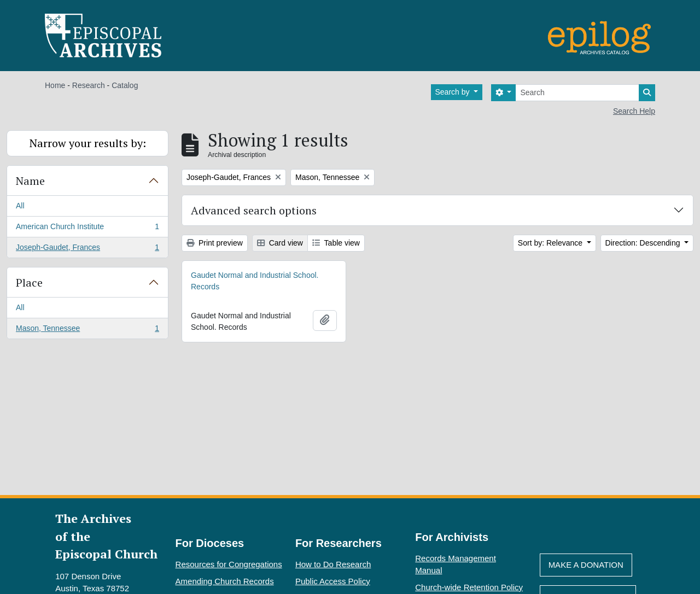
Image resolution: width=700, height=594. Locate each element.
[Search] (577, 93)
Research (89, 85)
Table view (336, 243)
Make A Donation (586, 565)
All (20, 206)
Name (30, 181)
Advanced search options (254, 210)
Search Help (634, 111)
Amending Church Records (225, 581)
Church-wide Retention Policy (469, 587)
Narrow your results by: (88, 143)
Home (55, 85)
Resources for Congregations (229, 564)
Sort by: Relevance (551, 243)
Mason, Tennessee (87, 330)
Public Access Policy (333, 581)
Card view (280, 243)
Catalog (125, 85)
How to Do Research (333, 564)
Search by (454, 92)
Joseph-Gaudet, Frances (87, 249)
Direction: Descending (644, 243)
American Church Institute (87, 229)
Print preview (215, 243)
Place (29, 283)
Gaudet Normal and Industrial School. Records (255, 281)
